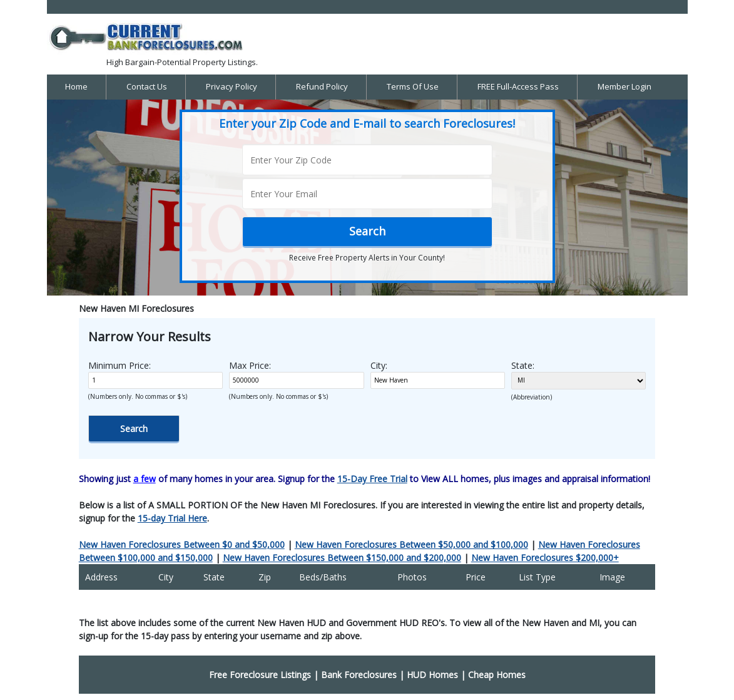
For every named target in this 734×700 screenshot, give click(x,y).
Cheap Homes (497, 675)
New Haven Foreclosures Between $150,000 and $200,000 (342, 558)
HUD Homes (432, 675)
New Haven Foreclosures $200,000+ (545, 558)
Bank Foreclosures (359, 675)
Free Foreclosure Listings (260, 675)
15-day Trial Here (172, 518)
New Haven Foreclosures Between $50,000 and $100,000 (411, 544)
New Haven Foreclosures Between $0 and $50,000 (182, 544)
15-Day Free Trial (372, 479)
